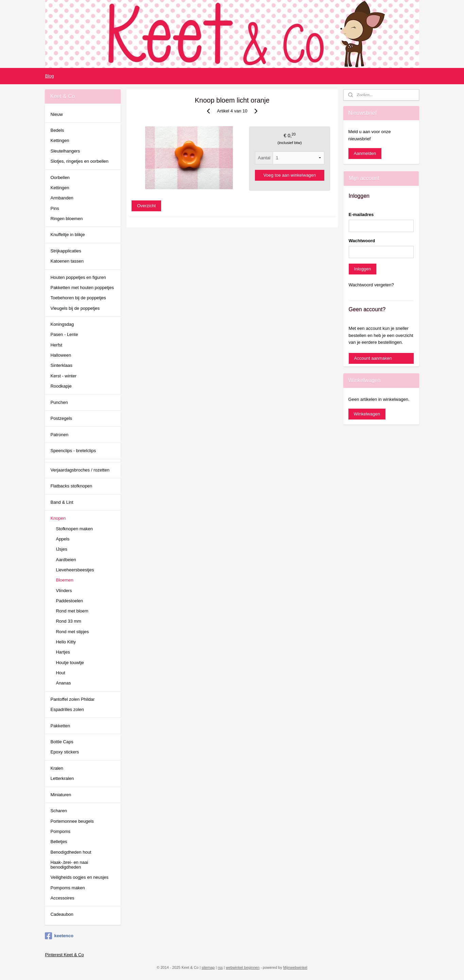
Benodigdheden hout (71, 852)
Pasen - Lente (64, 334)
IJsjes (61, 549)
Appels (63, 539)
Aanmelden (365, 153)
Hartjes (63, 652)
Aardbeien (66, 560)
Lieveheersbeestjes (75, 570)
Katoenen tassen (67, 261)
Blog (49, 76)
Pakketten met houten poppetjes (82, 288)
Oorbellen (60, 177)
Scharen (58, 811)
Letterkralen (62, 778)
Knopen (58, 518)
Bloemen (64, 580)
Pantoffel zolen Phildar (72, 699)
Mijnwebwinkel (295, 967)
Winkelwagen (367, 414)
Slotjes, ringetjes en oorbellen (79, 161)
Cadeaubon (62, 914)
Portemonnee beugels (72, 821)
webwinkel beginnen (243, 967)
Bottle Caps (62, 742)
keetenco (59, 936)
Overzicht (146, 206)
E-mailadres (361, 215)
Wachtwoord (362, 241)
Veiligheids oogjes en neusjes (79, 877)
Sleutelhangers (65, 151)
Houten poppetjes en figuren (78, 277)
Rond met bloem (72, 611)
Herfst (56, 345)
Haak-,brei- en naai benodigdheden (69, 865)
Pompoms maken (67, 888)
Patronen (59, 435)
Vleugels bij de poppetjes (75, 308)
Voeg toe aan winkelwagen (289, 175)
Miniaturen (61, 795)
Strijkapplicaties (66, 251)
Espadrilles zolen (67, 709)
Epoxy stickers (65, 752)
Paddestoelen (69, 601)
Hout (60, 673)
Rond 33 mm (68, 621)
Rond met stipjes (72, 632)
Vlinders (64, 591)
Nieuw (56, 114)
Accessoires (62, 898)
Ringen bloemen (66, 219)
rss (220, 967)
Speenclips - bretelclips (73, 451)
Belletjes (59, 842)
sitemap (208, 967)
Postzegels (61, 418)
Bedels (57, 130)
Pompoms (60, 831)
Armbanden (62, 198)
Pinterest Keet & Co (64, 955)
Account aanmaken (373, 358)
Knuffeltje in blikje (67, 235)
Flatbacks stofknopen (71, 486)
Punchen (59, 402)
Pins (55, 208)
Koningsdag (62, 324)
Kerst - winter (63, 376)
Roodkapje (61, 386)
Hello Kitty (66, 642)
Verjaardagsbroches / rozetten (80, 470)
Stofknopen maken (74, 529)
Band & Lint (62, 502)
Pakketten (60, 726)
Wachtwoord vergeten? (371, 285)
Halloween (61, 355)
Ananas (63, 683)
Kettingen (60, 140)
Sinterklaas (61, 365)
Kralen (57, 768)
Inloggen (363, 269)
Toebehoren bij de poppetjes (78, 298)
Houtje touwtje (70, 663)
